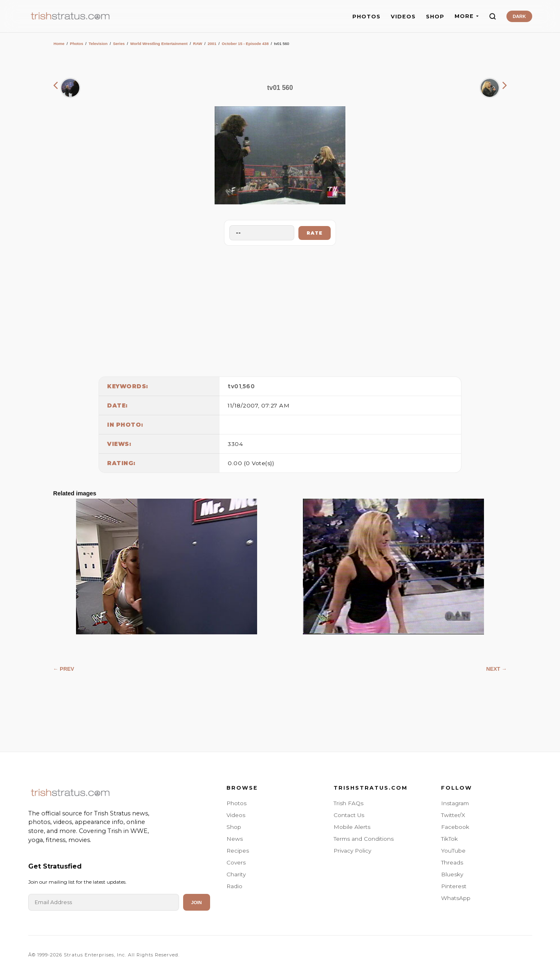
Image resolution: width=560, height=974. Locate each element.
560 (249, 386)
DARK (519, 16)
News (235, 839)
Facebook (455, 827)
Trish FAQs (348, 803)
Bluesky (452, 874)
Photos (77, 44)
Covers (236, 862)
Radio (234, 886)
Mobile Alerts (352, 827)
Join (197, 902)
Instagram (455, 803)
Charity (236, 874)
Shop (234, 827)
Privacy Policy (352, 851)
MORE (467, 16)
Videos (236, 815)
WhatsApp (456, 898)
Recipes (238, 851)
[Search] (493, 16)
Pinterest (454, 886)
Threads (452, 862)
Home (59, 44)
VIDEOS (403, 17)
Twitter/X (453, 815)
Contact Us (349, 815)
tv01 (234, 386)
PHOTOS (366, 17)
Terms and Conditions (364, 839)
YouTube (453, 851)
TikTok (449, 839)
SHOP (435, 17)
